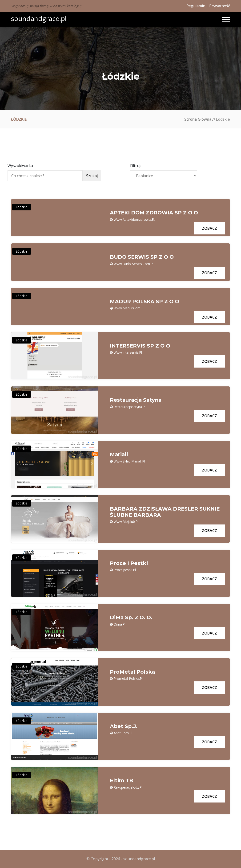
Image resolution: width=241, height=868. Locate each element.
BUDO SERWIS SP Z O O (143, 257)
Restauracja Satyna (137, 400)
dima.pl (120, 624)
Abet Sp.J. (124, 726)
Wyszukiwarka (20, 166)
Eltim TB (122, 781)
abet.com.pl (123, 733)
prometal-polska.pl (128, 678)
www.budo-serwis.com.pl (134, 264)
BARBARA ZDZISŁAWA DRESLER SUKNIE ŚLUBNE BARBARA (165, 512)
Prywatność (220, 6)
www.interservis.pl (128, 352)
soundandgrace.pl (39, 18)
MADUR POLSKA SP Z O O (145, 302)
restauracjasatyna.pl (130, 407)
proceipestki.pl (125, 570)
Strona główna (198, 119)
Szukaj (92, 176)
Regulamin (196, 6)
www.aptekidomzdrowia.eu (135, 219)
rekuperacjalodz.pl (128, 787)
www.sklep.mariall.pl (129, 461)
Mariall (119, 454)
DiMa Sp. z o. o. (132, 618)
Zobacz (209, 228)
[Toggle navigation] (226, 20)
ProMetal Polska (133, 672)
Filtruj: (136, 166)
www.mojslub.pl (126, 522)
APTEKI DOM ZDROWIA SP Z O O (155, 213)
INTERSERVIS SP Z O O (141, 346)
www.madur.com (127, 308)
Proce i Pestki (129, 563)
